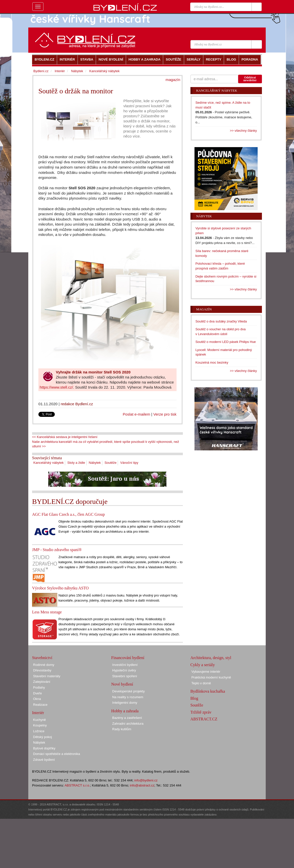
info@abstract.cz (142, 785)
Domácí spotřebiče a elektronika (57, 754)
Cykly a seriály (203, 665)
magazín (173, 80)
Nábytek (95, 463)
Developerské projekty (128, 691)
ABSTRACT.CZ (204, 719)
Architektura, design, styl (211, 658)
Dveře (38, 693)
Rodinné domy (44, 665)
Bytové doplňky (44, 748)
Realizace (40, 705)
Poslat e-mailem (137, 414)
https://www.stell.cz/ (56, 387)
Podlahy (39, 687)
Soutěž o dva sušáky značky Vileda (221, 321)
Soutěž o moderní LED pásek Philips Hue (226, 342)
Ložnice (39, 731)
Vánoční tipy (129, 463)
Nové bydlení (122, 684)
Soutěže (111, 463)
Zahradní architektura (128, 724)
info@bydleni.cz (146, 780)
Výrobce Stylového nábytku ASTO (60, 588)
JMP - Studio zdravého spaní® (57, 550)
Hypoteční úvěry (124, 670)
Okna (37, 699)
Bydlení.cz (41, 71)
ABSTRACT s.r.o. (77, 785)
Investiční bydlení (125, 665)
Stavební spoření (125, 676)
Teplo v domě (201, 683)
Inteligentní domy (125, 703)
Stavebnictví (42, 658)
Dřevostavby (42, 670)
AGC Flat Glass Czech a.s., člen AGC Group (68, 514)
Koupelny (40, 725)
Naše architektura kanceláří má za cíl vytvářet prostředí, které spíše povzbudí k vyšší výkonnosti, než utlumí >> (106, 444)
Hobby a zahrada (125, 711)
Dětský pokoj (42, 737)
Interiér (60, 71)
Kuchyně (40, 720)
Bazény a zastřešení (127, 718)
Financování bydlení (128, 658)
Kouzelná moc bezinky (212, 362)
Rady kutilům (122, 729)
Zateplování (42, 682)
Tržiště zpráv (201, 712)
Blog (194, 698)
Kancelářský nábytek (48, 463)
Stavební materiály (47, 676)
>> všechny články (243, 131)
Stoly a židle (76, 463)
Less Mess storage (47, 612)
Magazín (204, 309)
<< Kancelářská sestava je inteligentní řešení (65, 437)
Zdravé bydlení (44, 760)
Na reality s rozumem (128, 697)
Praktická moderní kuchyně (211, 677)
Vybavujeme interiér (206, 672)
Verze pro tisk (165, 414)
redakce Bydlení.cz (77, 404)
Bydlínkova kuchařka (208, 691)
